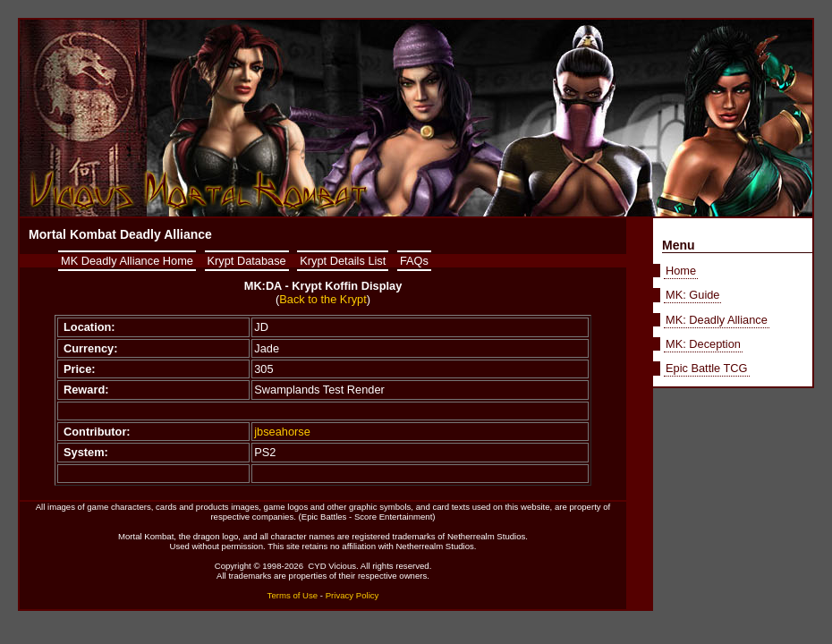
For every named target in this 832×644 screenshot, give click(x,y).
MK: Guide (692, 295)
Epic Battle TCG (707, 368)
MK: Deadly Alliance (717, 320)
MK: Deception (703, 344)
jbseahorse (282, 432)
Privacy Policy (352, 595)
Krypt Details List (343, 261)
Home (681, 271)
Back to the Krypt (323, 299)
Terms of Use (293, 595)
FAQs (414, 261)
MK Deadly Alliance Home (127, 261)
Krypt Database (247, 261)
